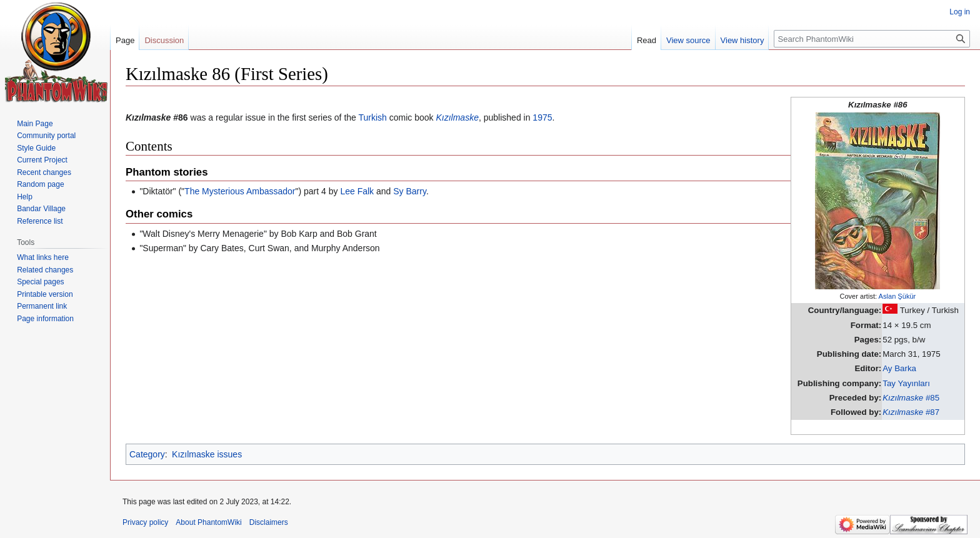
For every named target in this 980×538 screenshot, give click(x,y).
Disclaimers (269, 522)
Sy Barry (410, 191)
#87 (911, 412)
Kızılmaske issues (207, 454)
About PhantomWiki (208, 522)
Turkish (373, 117)
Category (147, 454)
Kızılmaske (457, 117)
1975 (542, 117)
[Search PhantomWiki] (872, 39)
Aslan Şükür (897, 296)
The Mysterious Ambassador (240, 191)
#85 (911, 398)
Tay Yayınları (906, 383)
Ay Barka (899, 368)
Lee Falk (357, 191)
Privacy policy (145, 522)
